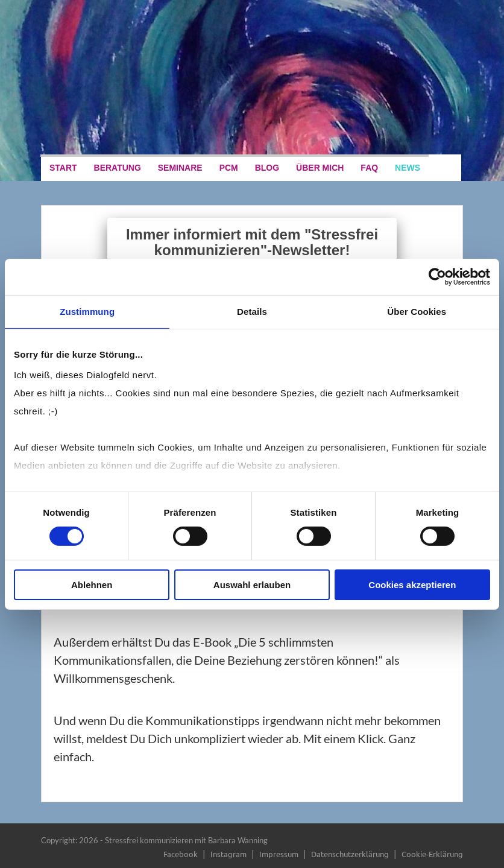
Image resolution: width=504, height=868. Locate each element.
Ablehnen (92, 585)
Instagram (228, 854)
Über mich (320, 168)
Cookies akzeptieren (412, 585)
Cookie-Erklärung (432, 854)
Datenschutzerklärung (350, 854)
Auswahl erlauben (252, 585)
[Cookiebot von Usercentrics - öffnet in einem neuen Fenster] (437, 276)
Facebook (181, 854)
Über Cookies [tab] (417, 311)
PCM (229, 168)
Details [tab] (252, 311)
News (408, 168)
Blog (267, 168)
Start (63, 168)
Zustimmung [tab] (87, 311)
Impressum (279, 854)
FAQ (369, 168)
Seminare (180, 168)
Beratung (118, 168)
